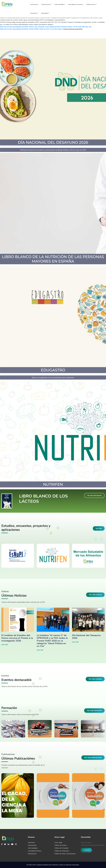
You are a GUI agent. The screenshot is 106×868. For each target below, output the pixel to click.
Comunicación (46, 4)
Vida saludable (60, 4)
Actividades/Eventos (35, 851)
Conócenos (34, 4)
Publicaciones (91, 4)
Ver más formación (94, 710)
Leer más (5, 645)
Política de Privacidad (61, 848)
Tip (90, 27)
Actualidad (45, 13)
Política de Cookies (61, 845)
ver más (99, 528)
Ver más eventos (95, 679)
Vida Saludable (33, 848)
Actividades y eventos (76, 4)
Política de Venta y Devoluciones (65, 854)
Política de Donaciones (62, 851)
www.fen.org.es (56, 29)
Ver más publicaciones (93, 758)
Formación (34, 13)
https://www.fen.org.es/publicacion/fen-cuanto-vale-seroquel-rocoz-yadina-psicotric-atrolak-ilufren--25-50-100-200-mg (44, 27)
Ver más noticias (95, 595)
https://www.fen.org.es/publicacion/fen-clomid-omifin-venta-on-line (25, 29)
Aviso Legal (58, 842)
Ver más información (94, 495)
